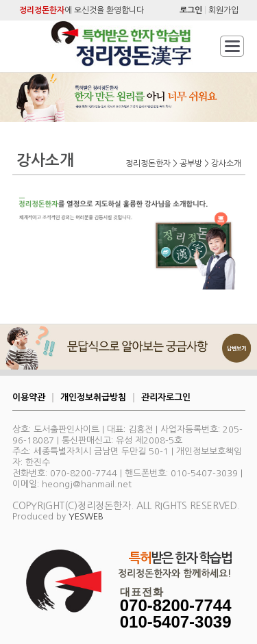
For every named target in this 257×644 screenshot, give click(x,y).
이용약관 (29, 397)
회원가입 (223, 10)
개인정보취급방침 (93, 397)
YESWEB (86, 516)
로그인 (191, 10)
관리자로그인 (166, 397)
